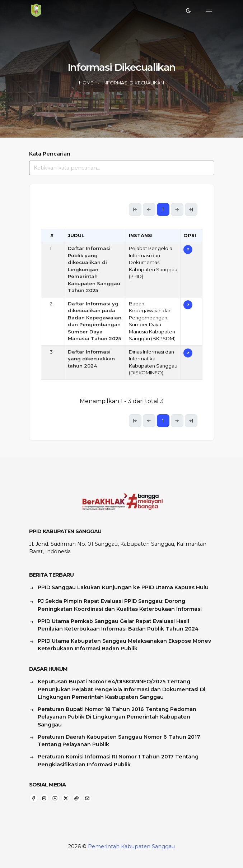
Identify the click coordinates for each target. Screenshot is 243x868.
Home (86, 83)
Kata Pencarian (50, 154)
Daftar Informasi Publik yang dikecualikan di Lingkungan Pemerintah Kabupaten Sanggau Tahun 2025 (94, 269)
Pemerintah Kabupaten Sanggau (131, 846)
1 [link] (163, 209)
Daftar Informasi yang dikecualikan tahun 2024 (91, 359)
